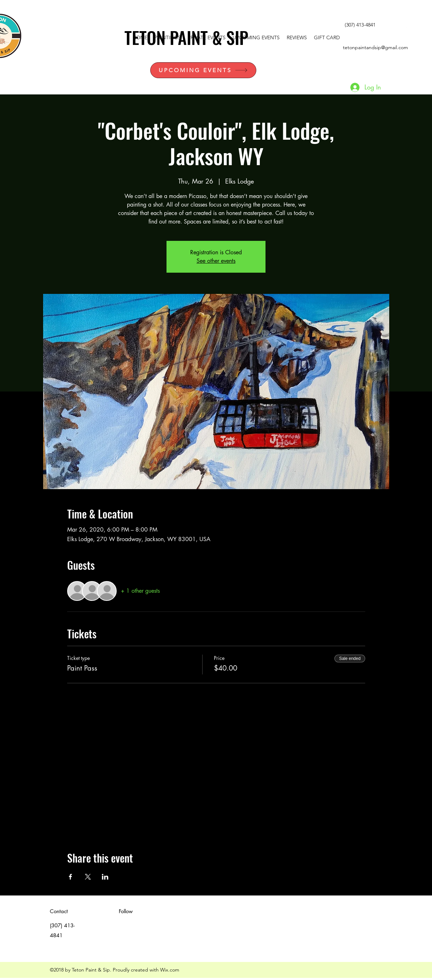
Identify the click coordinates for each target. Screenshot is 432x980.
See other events (216, 261)
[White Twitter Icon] (385, 25)
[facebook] (396, 25)
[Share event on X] (88, 877)
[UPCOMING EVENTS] (203, 70)
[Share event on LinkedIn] (105, 877)
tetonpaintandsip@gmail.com (375, 47)
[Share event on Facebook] (71, 877)
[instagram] (407, 25)
